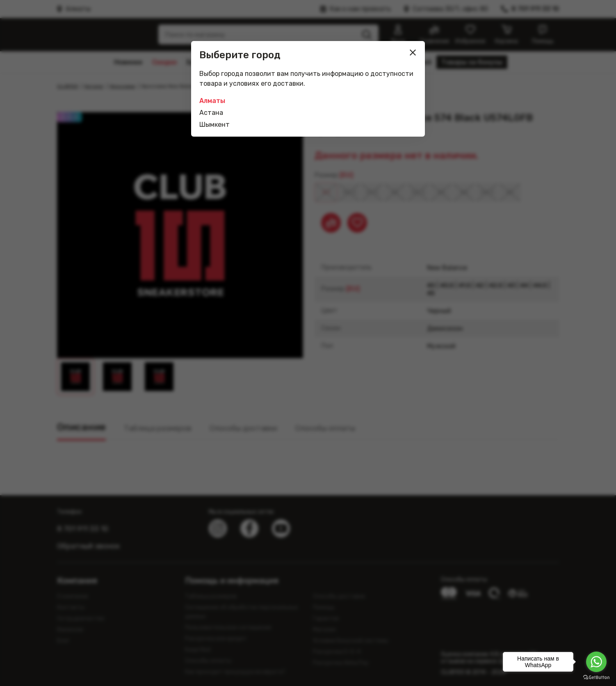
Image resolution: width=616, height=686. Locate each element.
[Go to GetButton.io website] (596, 678)
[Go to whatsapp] (596, 662)
